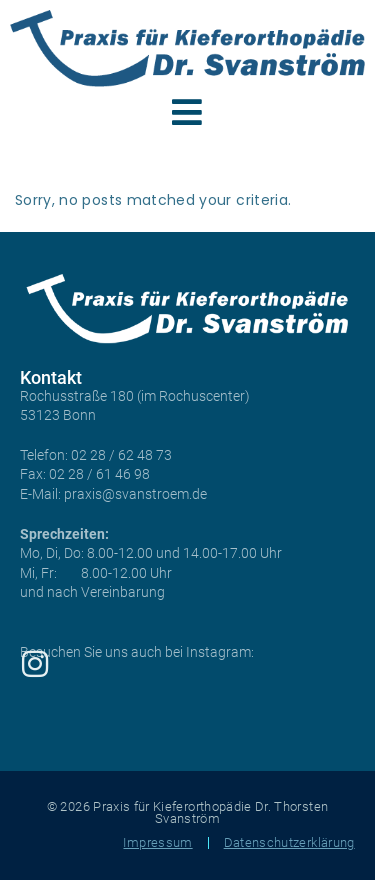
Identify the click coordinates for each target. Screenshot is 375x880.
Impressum (157, 842)
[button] (187, 112)
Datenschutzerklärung (289, 842)
